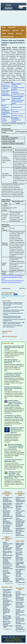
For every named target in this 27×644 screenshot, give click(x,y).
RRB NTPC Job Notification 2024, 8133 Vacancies (8, 595)
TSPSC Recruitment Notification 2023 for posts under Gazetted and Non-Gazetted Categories (20, 522)
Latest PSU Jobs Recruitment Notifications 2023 (13, 461)
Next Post (22, 288)
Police (4, 34)
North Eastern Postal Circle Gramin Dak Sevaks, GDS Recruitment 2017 (8, 529)
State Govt (16, 31)
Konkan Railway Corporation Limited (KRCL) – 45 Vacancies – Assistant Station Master (14, 403)
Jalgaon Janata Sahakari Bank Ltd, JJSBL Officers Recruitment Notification (14, 323)
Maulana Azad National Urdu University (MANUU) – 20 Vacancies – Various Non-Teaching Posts (14, 447)
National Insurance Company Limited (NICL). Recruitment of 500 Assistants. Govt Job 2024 (13, 304)
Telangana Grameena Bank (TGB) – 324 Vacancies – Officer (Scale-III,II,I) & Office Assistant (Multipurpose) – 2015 (14, 475)
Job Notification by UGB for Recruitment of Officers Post (13, 417)
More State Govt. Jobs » (21, 537)
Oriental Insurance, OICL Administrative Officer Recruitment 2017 (20, 612)
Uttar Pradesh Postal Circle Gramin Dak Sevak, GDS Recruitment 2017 (8, 514)
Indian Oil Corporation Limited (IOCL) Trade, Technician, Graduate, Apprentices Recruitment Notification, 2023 (8, 576)
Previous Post (6, 288)
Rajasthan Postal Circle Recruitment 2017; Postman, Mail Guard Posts (8, 521)
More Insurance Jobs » (21, 632)
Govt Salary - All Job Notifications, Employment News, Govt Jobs (15, 639)
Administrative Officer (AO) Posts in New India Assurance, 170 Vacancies (14, 311)
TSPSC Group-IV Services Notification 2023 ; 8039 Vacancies (13, 326)
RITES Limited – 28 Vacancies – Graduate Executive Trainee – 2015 (8, 625)
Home (4, 27)
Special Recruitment (8, 37)
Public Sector (6, 31)
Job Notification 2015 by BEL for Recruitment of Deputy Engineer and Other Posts (13, 375)
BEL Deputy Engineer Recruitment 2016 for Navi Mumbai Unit (12, 361)
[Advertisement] (13, 18)
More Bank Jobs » (22, 584)
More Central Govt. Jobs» (7, 533)
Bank (23, 31)
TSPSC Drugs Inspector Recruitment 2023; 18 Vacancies (19, 506)
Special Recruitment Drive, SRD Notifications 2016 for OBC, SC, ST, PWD (14, 348)
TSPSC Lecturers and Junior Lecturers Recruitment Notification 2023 (20, 514)
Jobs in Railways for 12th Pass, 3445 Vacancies (8, 591)
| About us (18, 637)
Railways (11, 34)
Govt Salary (8, 7)
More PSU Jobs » (9, 583)
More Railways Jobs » (8, 629)
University (19, 34)
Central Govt (12, 27)
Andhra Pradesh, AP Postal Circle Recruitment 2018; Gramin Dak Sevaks (8, 506)
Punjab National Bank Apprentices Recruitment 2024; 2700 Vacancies (12, 317)
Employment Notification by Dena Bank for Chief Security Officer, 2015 (13, 389)
